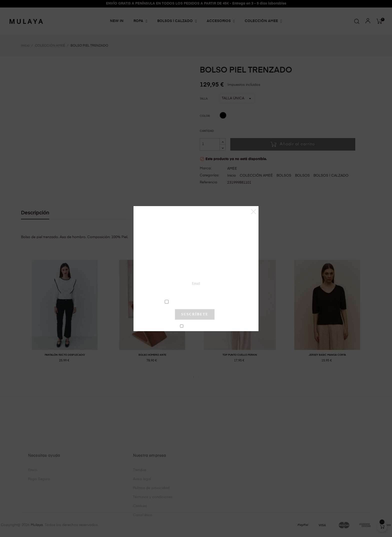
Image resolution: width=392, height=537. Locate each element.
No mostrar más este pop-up (197, 326)
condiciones (195, 301)
